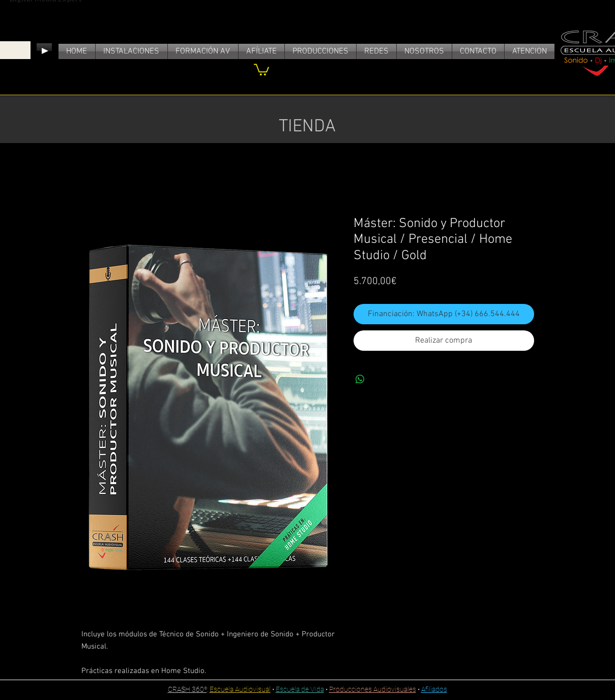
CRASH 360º (187, 689)
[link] (261, 69)
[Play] (44, 51)
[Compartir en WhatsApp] (360, 379)
